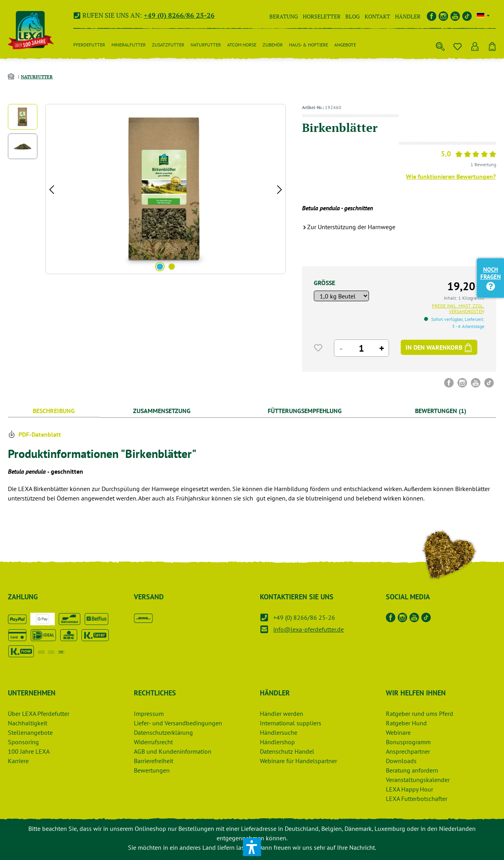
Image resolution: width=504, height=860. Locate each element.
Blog (353, 16)
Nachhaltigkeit (28, 723)
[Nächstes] (280, 189)
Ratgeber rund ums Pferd (420, 714)
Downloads (401, 761)
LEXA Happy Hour (409, 789)
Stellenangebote (30, 732)
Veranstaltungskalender (418, 780)
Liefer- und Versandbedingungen (178, 723)
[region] (147, 189)
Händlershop (277, 742)
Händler (408, 16)
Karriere (18, 761)
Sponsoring (23, 742)
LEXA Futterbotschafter (417, 799)
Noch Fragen (491, 277)
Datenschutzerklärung (163, 732)
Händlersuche (279, 732)
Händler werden (282, 714)
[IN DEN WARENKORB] (439, 347)
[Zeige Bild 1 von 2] (160, 267)
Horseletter (322, 16)
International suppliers (291, 723)
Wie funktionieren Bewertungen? (451, 176)
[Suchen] (440, 45)
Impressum (149, 714)
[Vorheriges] (52, 189)
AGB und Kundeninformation (173, 751)
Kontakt (377, 16)
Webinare (398, 732)
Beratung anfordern (412, 770)
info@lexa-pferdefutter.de (309, 629)
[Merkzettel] (458, 45)
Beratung (284, 16)
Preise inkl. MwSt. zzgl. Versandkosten (458, 309)
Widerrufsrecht (153, 742)
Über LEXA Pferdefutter (39, 714)
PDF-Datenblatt (34, 434)
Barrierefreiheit (154, 761)
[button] (252, 847)
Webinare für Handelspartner (298, 761)
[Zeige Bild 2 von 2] (172, 267)
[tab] (54, 411)
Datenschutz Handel (287, 751)
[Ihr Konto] (475, 45)
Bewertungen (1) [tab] (441, 411)
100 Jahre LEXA (29, 751)
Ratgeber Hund (406, 723)
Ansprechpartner (408, 751)
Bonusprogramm (408, 742)
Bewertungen (152, 770)
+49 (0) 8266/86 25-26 (179, 15)
